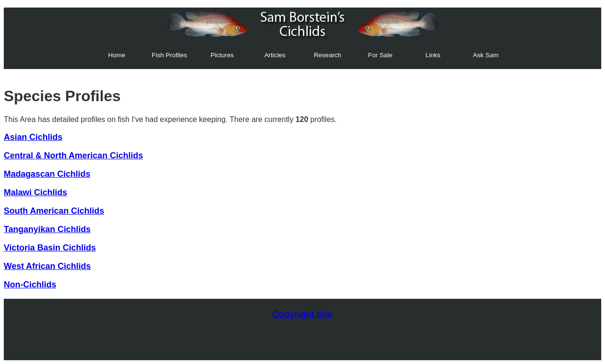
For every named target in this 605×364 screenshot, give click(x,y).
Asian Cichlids (33, 137)
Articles (275, 55)
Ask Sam (485, 55)
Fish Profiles (169, 55)
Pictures (222, 55)
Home (117, 55)
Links (433, 55)
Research (328, 55)
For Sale (380, 55)
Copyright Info (302, 314)
